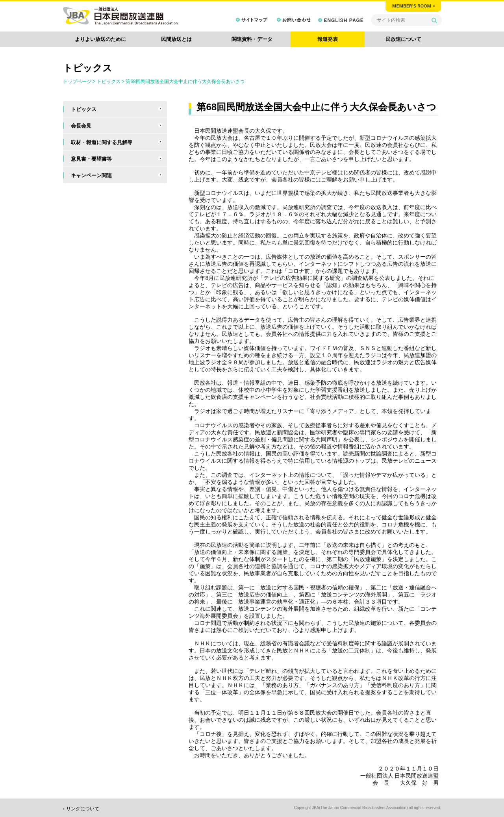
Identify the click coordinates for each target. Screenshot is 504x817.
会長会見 (81, 126)
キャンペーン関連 (91, 175)
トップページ (77, 82)
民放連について (403, 39)
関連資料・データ (252, 39)
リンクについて (83, 809)
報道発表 (328, 39)
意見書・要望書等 (91, 159)
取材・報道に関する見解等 (102, 142)
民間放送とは (176, 39)
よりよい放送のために (100, 39)
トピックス (109, 82)
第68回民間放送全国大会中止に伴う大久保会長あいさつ (185, 82)
